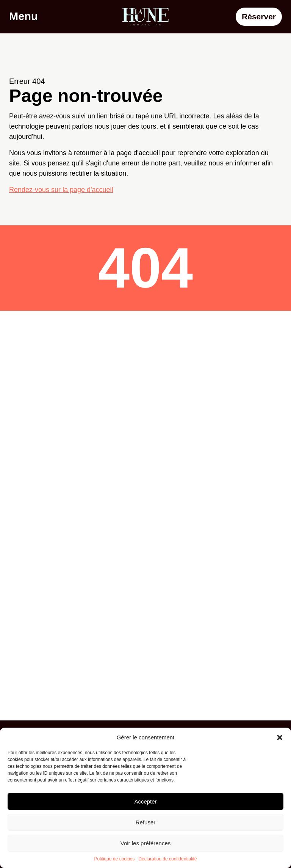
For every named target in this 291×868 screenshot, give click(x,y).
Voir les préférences (146, 843)
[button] (280, 737)
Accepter (145, 801)
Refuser (146, 822)
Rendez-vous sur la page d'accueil (61, 190)
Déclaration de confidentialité (167, 859)
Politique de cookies (115, 859)
